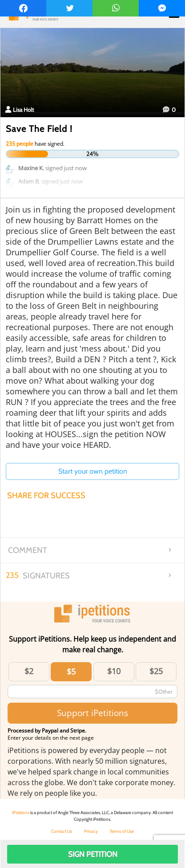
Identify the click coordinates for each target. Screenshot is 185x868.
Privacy (91, 831)
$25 (156, 671)
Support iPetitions (92, 713)
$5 (71, 671)
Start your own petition (93, 471)
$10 (114, 671)
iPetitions (21, 813)
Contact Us (62, 831)
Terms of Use (122, 831)
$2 (29, 671)
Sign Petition (93, 854)
